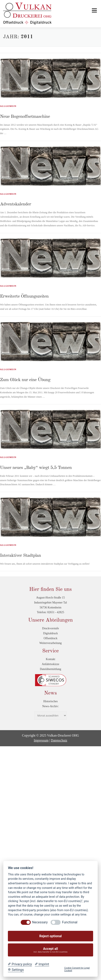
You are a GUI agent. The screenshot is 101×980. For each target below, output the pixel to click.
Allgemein (8, 106)
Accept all (51, 950)
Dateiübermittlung (50, 669)
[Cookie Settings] (16, 970)
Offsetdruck (50, 638)
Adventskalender (16, 204)
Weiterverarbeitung (51, 643)
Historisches (50, 701)
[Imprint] (42, 964)
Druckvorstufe (50, 628)
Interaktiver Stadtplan (21, 556)
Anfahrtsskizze (51, 664)
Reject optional (51, 936)
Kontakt (50, 659)
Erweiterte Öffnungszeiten (24, 296)
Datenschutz (59, 740)
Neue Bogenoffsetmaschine (25, 117)
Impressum (41, 740)
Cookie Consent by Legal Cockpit (77, 969)
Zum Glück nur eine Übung (25, 380)
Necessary (40, 922)
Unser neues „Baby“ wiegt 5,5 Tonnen (36, 468)
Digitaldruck (50, 633)
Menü (94, 10)
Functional (70, 922)
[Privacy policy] (20, 964)
